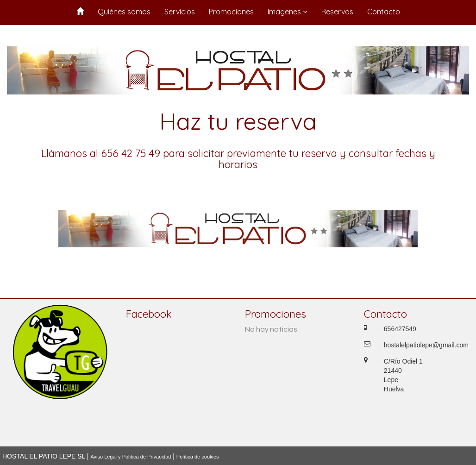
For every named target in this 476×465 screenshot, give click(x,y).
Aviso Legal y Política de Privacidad (131, 457)
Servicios (180, 12)
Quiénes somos (124, 12)
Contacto (384, 12)
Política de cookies (198, 457)
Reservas (337, 12)
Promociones (231, 12)
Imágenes (288, 12)
